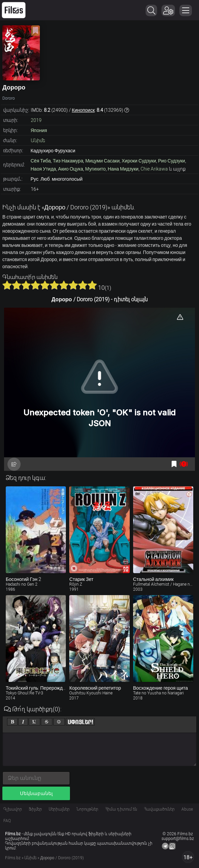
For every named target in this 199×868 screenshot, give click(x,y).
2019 (36, 120)
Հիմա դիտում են (121, 809)
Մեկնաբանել (36, 793)
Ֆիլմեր (35, 809)
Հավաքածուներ (159, 809)
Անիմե (38, 141)
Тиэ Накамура (68, 161)
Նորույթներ (87, 809)
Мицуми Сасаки (102, 161)
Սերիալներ (59, 809)
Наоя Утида (43, 169)
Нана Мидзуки (123, 169)
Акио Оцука (71, 169)
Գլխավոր (13, 809)
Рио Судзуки (172, 161)
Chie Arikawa (154, 169)
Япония (39, 130)
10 (92, 285)
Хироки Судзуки (139, 161)
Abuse (187, 809)
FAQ (7, 821)
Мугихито (95, 169)
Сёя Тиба (41, 161)
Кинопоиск (83, 110)
